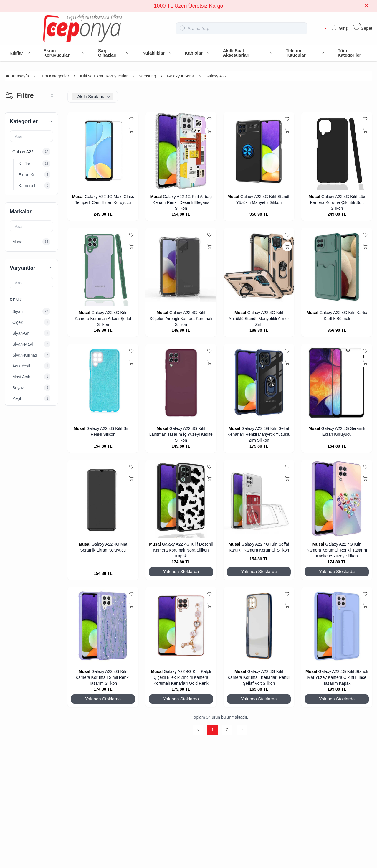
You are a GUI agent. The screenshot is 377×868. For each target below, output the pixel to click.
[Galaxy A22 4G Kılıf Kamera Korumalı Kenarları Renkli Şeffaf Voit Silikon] (259, 626)
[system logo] (82, 28)
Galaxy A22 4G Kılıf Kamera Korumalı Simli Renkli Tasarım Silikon (103, 677)
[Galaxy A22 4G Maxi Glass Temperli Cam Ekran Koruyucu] (103, 151)
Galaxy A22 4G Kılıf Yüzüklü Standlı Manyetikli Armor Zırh (259, 319)
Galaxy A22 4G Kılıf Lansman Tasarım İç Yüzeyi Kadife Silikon (181, 434)
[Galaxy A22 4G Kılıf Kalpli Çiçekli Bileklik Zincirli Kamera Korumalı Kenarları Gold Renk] (181, 626)
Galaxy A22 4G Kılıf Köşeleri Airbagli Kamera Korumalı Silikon (181, 319)
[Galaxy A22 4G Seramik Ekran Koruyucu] (337, 383)
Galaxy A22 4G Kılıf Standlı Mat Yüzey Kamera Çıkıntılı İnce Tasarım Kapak (338, 677)
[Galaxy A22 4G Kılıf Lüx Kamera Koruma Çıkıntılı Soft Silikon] (337, 151)
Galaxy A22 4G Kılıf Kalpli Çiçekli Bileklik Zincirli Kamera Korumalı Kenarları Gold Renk (182, 677)
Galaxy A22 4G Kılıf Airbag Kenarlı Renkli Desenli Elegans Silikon (182, 202)
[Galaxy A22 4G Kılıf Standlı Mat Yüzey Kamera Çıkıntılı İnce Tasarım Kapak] (337, 626)
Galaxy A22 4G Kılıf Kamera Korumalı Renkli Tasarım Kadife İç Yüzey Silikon (337, 550)
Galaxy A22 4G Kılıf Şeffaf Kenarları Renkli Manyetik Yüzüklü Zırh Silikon (259, 434)
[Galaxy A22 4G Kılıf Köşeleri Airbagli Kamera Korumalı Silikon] (181, 267)
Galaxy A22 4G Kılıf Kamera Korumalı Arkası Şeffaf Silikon (103, 319)
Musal (78, 197)
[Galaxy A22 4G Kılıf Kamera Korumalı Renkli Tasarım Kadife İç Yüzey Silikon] (337, 499)
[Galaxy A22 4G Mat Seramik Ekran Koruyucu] (103, 499)
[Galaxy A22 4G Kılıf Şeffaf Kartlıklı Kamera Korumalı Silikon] (259, 499)
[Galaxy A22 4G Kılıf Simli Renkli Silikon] (103, 383)
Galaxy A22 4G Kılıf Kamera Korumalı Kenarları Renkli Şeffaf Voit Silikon (259, 677)
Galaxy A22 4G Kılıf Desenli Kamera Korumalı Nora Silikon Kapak (183, 550)
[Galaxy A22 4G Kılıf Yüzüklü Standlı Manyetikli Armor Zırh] (259, 267)
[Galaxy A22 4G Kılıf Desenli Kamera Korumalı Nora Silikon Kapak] (181, 499)
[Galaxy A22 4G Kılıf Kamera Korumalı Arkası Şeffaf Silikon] (103, 267)
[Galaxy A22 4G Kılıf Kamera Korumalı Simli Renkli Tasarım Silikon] (103, 626)
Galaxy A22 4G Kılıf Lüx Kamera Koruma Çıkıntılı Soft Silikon (338, 202)
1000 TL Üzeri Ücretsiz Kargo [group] (188, 6)
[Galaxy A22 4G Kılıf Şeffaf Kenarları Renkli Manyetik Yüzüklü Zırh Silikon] (259, 383)
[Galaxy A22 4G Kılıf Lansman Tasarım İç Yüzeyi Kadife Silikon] (181, 383)
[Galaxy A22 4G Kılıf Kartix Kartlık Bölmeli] (337, 267)
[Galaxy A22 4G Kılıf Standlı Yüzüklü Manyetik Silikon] (259, 151)
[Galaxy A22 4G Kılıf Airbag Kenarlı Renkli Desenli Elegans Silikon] (181, 151)
